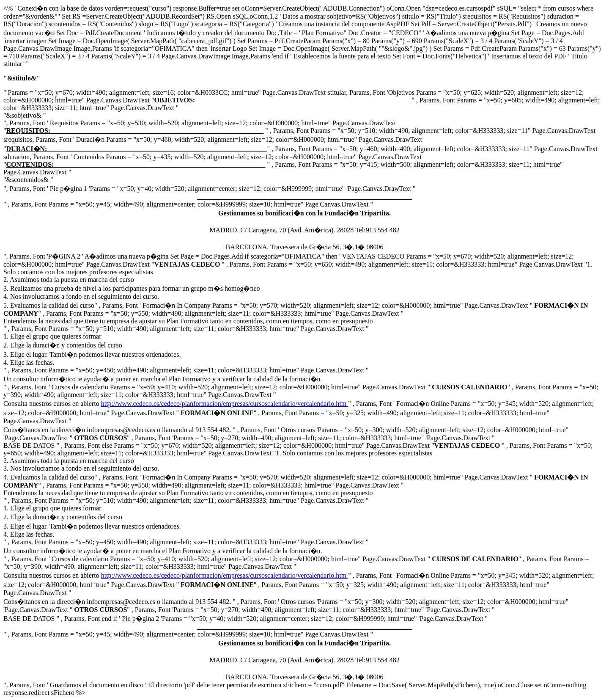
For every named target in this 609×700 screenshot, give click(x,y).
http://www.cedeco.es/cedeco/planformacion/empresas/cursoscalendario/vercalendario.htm (225, 404)
